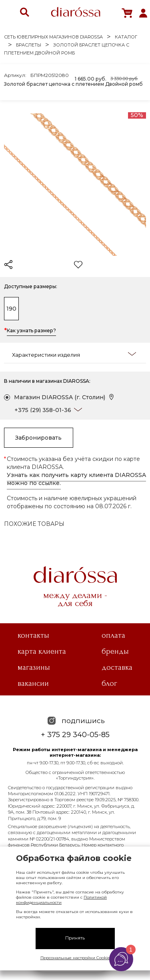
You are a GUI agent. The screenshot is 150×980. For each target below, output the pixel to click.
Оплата (113, 635)
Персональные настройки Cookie (75, 958)
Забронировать (38, 438)
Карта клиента (42, 651)
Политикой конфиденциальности (61, 900)
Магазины (34, 667)
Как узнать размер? (31, 331)
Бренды (115, 651)
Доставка (117, 667)
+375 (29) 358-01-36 (43, 410)
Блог (109, 683)
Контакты (33, 635)
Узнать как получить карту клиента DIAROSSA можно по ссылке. (76, 479)
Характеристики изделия (74, 354)
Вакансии (33, 683)
